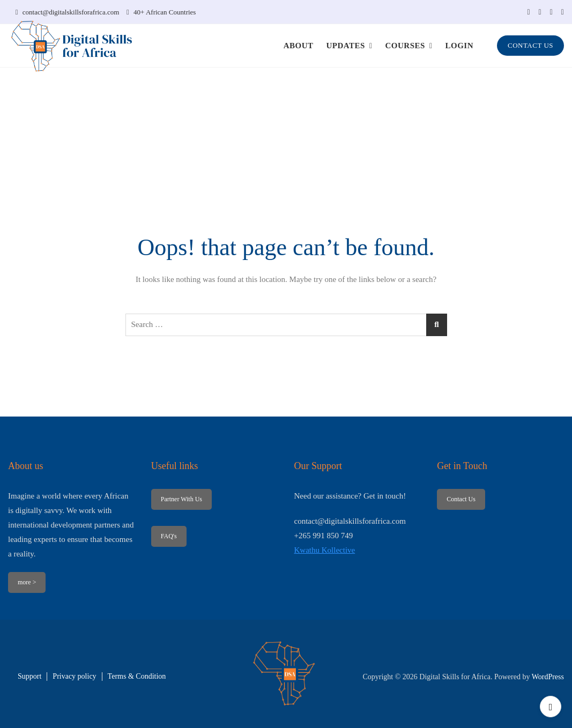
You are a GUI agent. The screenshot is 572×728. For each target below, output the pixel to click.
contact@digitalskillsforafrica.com (68, 12)
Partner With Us (181, 499)
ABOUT (299, 46)
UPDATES (345, 46)
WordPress (548, 677)
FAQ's (169, 536)
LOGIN (460, 46)
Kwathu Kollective (325, 550)
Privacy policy (74, 676)
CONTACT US (530, 45)
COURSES (405, 46)
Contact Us (461, 499)
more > (27, 582)
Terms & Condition (137, 676)
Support (29, 676)
